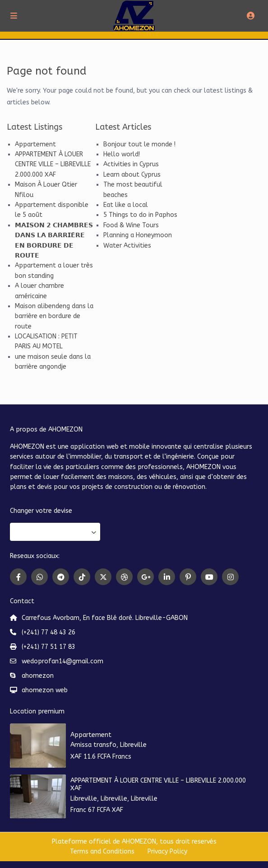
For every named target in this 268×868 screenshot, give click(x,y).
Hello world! (122, 154)
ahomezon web (45, 690)
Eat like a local (126, 205)
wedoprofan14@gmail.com (62, 661)
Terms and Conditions (102, 852)
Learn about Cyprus (132, 175)
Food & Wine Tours (131, 225)
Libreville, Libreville (99, 799)
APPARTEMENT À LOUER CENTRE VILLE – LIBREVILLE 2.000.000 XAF (53, 164)
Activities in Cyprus (131, 164)
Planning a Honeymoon (138, 235)
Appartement (35, 144)
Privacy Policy (167, 852)
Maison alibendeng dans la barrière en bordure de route (54, 316)
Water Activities (127, 246)
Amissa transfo (93, 745)
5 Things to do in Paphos (140, 215)
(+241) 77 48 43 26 (49, 632)
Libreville (133, 745)
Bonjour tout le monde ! (139, 144)
